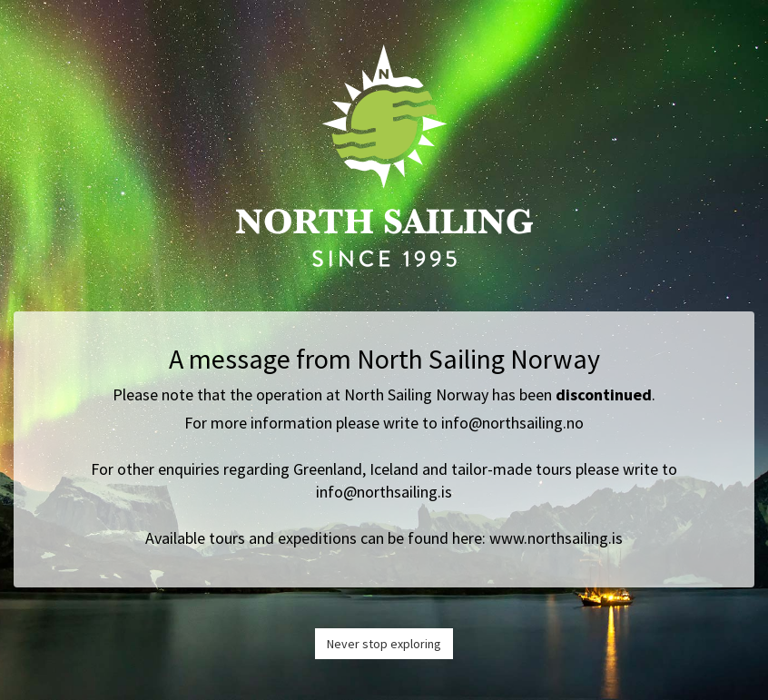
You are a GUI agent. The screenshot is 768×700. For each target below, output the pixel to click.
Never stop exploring (384, 644)
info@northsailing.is (384, 492)
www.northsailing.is (556, 538)
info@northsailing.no (512, 423)
